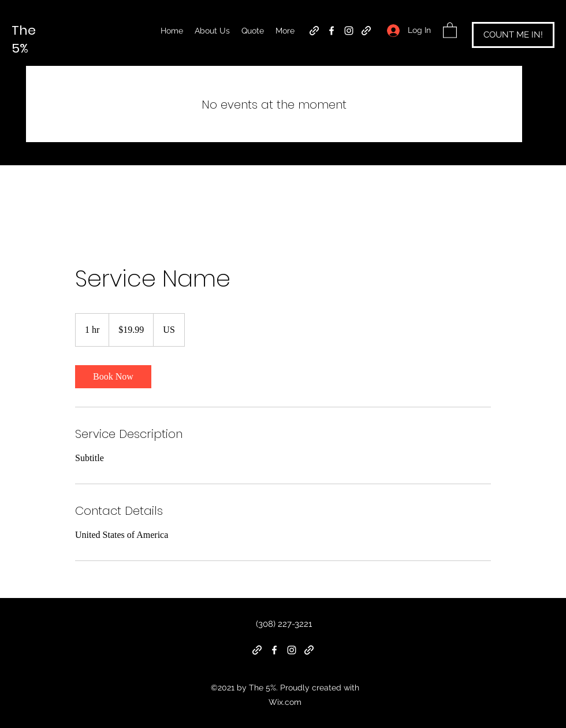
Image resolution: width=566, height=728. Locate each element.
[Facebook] (332, 31)
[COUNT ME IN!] (513, 35)
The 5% (24, 39)
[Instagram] (349, 31)
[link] (113, 377)
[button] (450, 30)
